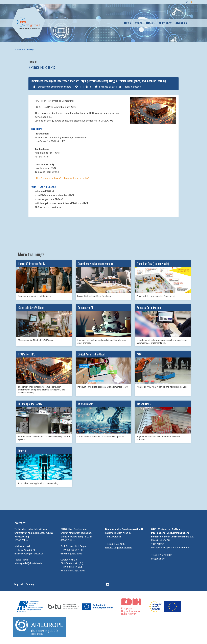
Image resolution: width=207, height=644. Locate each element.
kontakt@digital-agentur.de (119, 548)
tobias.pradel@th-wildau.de (28, 563)
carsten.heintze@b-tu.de (73, 571)
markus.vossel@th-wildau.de (29, 554)
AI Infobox (165, 23)
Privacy (30, 584)
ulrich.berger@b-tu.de (71, 554)
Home (20, 50)
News (128, 23)
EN (191, 2)
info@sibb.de (158, 559)
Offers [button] (150, 23)
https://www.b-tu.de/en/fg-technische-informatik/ (62, 178)
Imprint (19, 584)
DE (187, 2)
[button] (153, 111)
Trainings (30, 50)
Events (138, 23)
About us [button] (181, 23)
